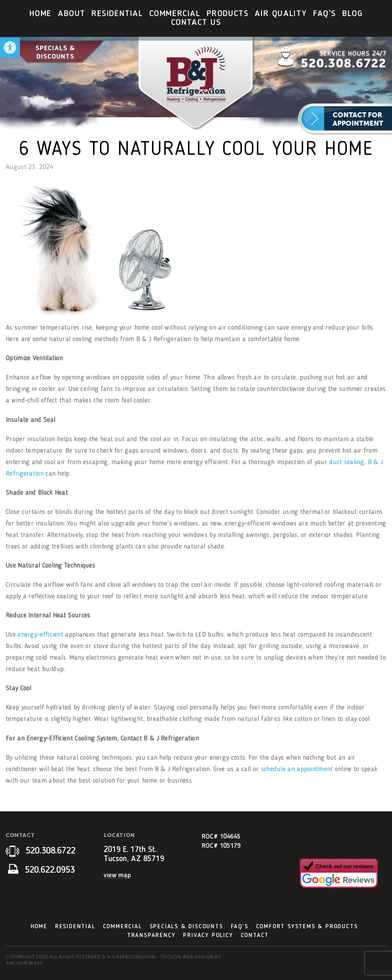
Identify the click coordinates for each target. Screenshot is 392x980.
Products (228, 14)
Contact (255, 936)
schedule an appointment (297, 769)
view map (117, 875)
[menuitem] (41, 14)
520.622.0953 (41, 870)
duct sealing (347, 462)
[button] (10, 48)
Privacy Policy (208, 936)
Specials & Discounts (55, 52)
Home (41, 14)
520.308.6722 (344, 63)
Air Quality (281, 14)
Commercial (175, 14)
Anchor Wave (24, 963)
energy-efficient (40, 635)
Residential (117, 14)
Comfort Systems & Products (307, 927)
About (72, 14)
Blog (352, 14)
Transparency (151, 936)
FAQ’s (325, 14)
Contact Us (196, 23)
